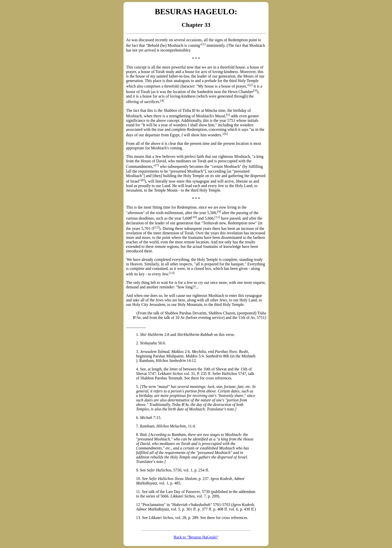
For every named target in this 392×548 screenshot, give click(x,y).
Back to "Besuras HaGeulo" (196, 537)
